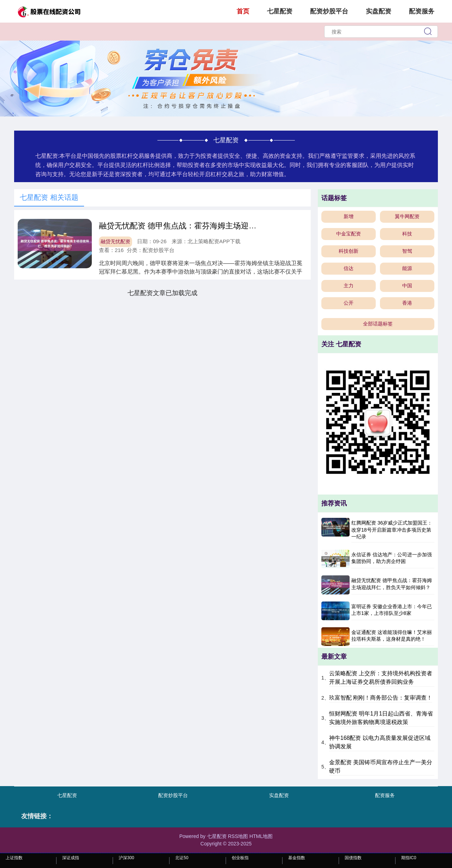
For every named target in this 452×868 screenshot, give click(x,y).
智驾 (407, 251)
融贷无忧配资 (115, 241)
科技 (407, 234)
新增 (349, 216)
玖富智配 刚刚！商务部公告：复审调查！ (381, 698)
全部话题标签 (378, 324)
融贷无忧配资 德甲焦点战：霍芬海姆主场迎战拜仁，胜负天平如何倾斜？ (224, 226)
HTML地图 (261, 836)
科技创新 (349, 251)
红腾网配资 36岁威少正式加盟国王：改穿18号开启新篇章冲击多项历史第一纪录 (392, 530)
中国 (407, 286)
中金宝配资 (349, 234)
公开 (349, 303)
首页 (243, 11)
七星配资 (280, 11)
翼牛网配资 (407, 216)
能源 (407, 268)
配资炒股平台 (329, 11)
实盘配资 (379, 11)
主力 (349, 286)
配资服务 (422, 11)
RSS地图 (238, 836)
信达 (349, 268)
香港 (407, 303)
